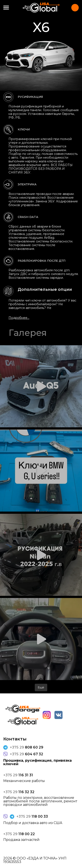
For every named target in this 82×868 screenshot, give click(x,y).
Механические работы (24, 781)
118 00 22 (19, 834)
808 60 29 (27, 747)
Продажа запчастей (21, 840)
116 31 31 (18, 775)
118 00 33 (32, 817)
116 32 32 (19, 792)
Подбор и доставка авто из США (33, 823)
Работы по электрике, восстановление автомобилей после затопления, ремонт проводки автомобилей (40, 801)
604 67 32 (26, 754)
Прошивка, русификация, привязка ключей (38, 762)
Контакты (75, 8)
